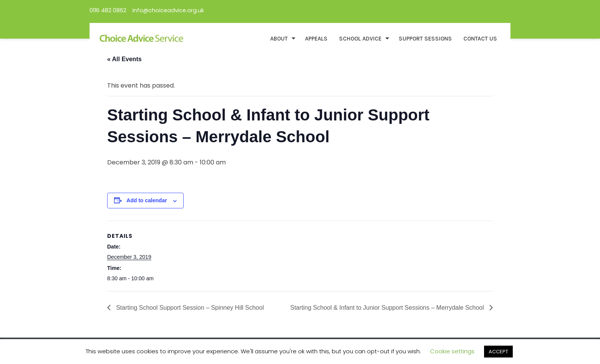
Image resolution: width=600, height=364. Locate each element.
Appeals (316, 39)
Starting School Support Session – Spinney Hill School (189, 308)
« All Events (124, 59)
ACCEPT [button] (498, 352)
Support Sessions (425, 39)
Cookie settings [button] (452, 351)
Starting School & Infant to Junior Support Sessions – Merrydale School (388, 308)
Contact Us (480, 39)
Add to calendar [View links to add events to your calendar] (147, 200)
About (279, 39)
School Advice (360, 39)
